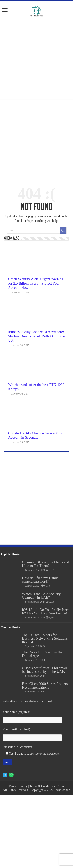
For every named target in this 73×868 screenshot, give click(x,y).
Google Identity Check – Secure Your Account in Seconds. (35, 435)
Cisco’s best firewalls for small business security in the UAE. (45, 670)
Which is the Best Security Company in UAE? (41, 596)
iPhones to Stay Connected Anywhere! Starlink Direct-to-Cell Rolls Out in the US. (36, 336)
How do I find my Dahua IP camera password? (42, 580)
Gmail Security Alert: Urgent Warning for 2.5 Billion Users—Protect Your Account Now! (36, 283)
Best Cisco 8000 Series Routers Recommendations (45, 685)
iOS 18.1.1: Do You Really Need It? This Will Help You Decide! (46, 611)
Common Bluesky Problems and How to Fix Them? (46, 564)
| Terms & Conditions (42, 786)
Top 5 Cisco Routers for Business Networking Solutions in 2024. (45, 638)
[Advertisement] (37, 59)
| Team (60, 786)
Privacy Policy (18, 786)
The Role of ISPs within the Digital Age (42, 654)
